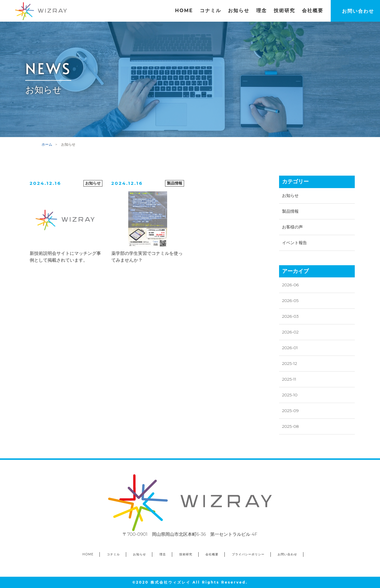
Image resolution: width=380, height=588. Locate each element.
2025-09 (290, 411)
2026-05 (290, 301)
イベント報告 (294, 243)
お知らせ (290, 196)
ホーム (47, 144)
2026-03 (290, 316)
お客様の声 (292, 227)
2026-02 (290, 332)
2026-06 (290, 285)
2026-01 (290, 348)
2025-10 (290, 395)
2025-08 (290, 426)
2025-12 (290, 363)
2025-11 (289, 379)
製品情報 (290, 211)
